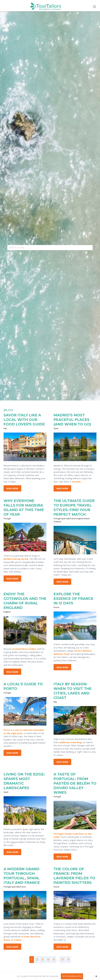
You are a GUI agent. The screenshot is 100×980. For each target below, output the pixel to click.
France (56, 607)
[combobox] (50, 248)
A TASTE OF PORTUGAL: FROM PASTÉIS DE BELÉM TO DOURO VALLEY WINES (75, 783)
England (7, 612)
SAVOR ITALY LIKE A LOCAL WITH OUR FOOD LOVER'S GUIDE (24, 420)
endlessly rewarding (70, 742)
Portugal (7, 518)
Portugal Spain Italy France (15, 887)
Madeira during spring (16, 559)
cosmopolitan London (24, 649)
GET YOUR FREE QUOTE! (72, 976)
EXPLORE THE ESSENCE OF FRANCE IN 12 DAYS (74, 599)
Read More (12, 488)
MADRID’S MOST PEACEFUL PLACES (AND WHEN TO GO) (72, 420)
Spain (56, 428)
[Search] (4, 248)
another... (77, 482)
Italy (5, 428)
